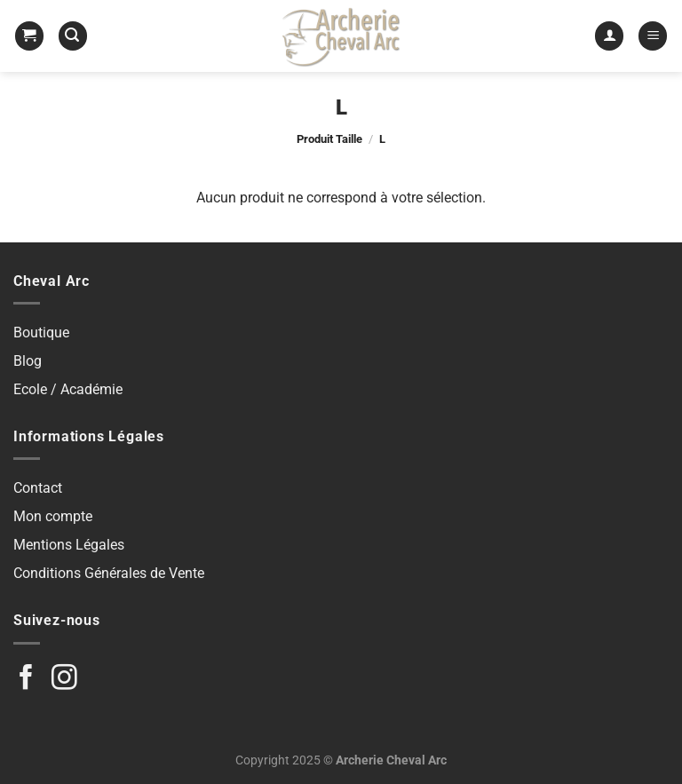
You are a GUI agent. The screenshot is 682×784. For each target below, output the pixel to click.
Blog (28, 361)
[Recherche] (73, 36)
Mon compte (53, 516)
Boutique (41, 333)
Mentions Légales (69, 545)
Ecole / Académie (68, 389)
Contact (38, 488)
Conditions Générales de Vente (109, 573)
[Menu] (653, 36)
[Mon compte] (609, 36)
